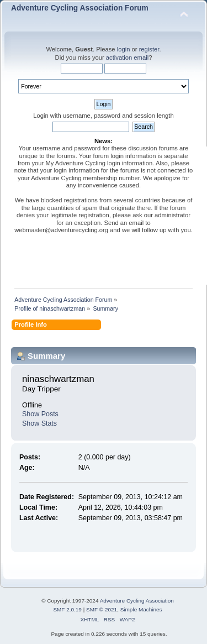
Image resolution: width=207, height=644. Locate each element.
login (124, 49)
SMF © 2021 (102, 609)
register (149, 49)
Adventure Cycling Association (137, 601)
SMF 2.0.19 (67, 609)
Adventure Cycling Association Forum (80, 8)
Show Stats (39, 423)
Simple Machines (141, 609)
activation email (127, 57)
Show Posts (40, 414)
